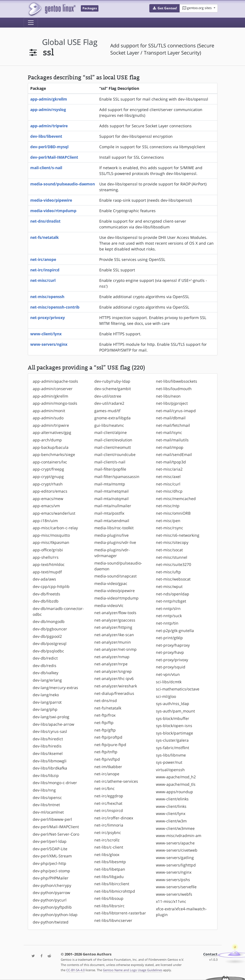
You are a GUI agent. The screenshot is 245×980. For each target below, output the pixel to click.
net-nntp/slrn (168, 608)
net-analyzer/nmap (112, 657)
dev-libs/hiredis (47, 746)
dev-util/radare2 (109, 403)
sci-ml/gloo (166, 696)
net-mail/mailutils (172, 440)
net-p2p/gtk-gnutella (175, 631)
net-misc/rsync (170, 528)
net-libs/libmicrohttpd (115, 891)
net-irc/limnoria (109, 825)
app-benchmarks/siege (54, 454)
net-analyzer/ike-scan (114, 635)
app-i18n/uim (45, 521)
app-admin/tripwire (49, 126)
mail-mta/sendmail (112, 521)
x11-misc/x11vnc (171, 901)
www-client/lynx (46, 334)
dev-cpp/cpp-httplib (51, 586)
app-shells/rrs (46, 557)
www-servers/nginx (49, 344)
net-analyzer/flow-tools (115, 613)
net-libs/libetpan (110, 869)
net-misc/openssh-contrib (55, 307)
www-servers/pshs (173, 880)
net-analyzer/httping (113, 627)
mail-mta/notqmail (112, 499)
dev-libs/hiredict (48, 739)
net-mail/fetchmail (173, 425)
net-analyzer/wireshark (116, 686)
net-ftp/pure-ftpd (110, 745)
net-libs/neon (168, 396)
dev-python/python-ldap (55, 915)
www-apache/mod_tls (176, 784)
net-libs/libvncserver (113, 920)
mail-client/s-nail (46, 168)
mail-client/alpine (111, 432)
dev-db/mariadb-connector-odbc (58, 611)
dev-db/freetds (46, 594)
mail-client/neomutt (113, 447)
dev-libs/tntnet (46, 805)
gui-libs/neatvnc (109, 425)
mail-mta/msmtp (110, 484)
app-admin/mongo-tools (55, 403)
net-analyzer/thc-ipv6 (114, 678)
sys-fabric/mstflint (173, 748)
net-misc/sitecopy (172, 542)
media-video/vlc (109, 605)
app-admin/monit (49, 411)
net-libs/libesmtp (110, 862)
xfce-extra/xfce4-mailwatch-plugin (181, 912)
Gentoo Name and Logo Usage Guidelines (133, 970)
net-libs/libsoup (109, 898)
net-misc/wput (169, 586)
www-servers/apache (175, 843)
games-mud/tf (107, 411)
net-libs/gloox (107, 855)
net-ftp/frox (105, 715)
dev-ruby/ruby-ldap (112, 381)
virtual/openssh (170, 770)
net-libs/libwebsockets (177, 381)
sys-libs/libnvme (171, 755)
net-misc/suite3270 (174, 564)
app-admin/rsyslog (48, 110)
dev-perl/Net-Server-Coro (56, 834)
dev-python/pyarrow (51, 893)
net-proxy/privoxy (48, 318)
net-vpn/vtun (168, 674)
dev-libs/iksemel (48, 753)
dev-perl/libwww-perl (52, 819)
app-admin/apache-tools (55, 381)
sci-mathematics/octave (178, 689)
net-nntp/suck (169, 616)
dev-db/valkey (46, 673)
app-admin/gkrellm (49, 99)
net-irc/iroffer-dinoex (114, 818)
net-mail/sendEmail (174, 454)
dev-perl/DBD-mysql (49, 147)
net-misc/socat (169, 550)
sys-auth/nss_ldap (173, 704)
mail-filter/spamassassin (117, 476)
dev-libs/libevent (46, 136)
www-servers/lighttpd (176, 865)
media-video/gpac (111, 583)
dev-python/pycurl (50, 900)
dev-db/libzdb (46, 601)
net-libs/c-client (109, 847)
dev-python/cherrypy (52, 885)
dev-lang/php (45, 709)
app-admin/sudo (48, 418)
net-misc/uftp (168, 572)
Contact (210, 954)
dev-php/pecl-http (49, 863)
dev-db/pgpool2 (47, 636)
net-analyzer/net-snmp (115, 649)
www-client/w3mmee (175, 828)
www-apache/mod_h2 (176, 777)
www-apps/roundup (174, 792)
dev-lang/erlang (47, 680)
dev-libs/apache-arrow (53, 724)
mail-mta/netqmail (112, 491)
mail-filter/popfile (110, 469)
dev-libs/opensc (47, 797)
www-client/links (171, 806)
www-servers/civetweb (177, 850)
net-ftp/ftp (104, 723)
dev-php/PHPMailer (51, 878)
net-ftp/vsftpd (107, 759)
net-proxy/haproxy (173, 645)
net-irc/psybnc (108, 832)
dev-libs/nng (44, 790)
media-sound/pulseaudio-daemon (63, 184)
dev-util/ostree (108, 396)
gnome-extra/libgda (112, 418)
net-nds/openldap (173, 594)
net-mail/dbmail (171, 418)
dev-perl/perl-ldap (50, 841)
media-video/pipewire (51, 200)
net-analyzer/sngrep (113, 671)
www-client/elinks (172, 799)
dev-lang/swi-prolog (51, 717)
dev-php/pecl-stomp (51, 871)
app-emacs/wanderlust (54, 513)
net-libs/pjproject (172, 403)
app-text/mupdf (47, 572)
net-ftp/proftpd (108, 737)
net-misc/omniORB (173, 513)
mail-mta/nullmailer (113, 506)
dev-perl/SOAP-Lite (50, 849)
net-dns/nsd (106, 700)
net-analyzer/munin (113, 642)
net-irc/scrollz (107, 840)
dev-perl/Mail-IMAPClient (54, 157)
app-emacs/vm (46, 506)
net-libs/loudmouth (174, 389)
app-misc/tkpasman (51, 542)
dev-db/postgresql (50, 643)
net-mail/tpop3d (171, 462)
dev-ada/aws (44, 579)
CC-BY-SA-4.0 (75, 970)
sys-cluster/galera (172, 740)
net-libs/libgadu (109, 877)
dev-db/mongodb (49, 621)
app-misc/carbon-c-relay (55, 528)
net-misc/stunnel (172, 557)
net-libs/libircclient (112, 884)
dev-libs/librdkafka (50, 768)
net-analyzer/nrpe (111, 664)
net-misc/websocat (173, 579)
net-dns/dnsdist (45, 221)
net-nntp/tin (167, 623)
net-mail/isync (169, 432)
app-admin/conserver (53, 389)
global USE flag (70, 42)
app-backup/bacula (51, 447)
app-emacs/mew (48, 499)
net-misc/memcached (176, 499)
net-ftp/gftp (105, 730)
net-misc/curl (43, 280)
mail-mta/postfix (109, 513)
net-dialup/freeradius (114, 693)
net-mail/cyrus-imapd (176, 411)
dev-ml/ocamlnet (48, 812)
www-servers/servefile (176, 887)
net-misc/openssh (47, 297)
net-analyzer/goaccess (115, 620)
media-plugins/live (112, 535)
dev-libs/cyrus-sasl (50, 731)
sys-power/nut (169, 762)
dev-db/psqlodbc (48, 651)
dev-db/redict (45, 658)
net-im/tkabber (108, 767)
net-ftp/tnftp (106, 752)
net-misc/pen (168, 521)
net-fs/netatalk (45, 237)
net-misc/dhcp (169, 491)
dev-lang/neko (46, 695)
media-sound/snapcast (115, 576)
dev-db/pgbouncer (50, 629)
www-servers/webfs (174, 894)
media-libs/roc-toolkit (114, 528)
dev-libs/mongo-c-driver (55, 783)
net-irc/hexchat (108, 803)
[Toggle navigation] (31, 23)
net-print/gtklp (169, 638)
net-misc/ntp (168, 506)
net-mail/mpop (170, 447)
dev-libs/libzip (46, 775)
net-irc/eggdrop (109, 796)
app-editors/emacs (50, 491)
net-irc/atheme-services (116, 781)
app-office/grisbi (48, 550)
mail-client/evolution (113, 440)
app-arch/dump (47, 440)
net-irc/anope (43, 259)
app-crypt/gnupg (48, 476)
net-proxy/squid (171, 667)
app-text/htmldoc (49, 564)
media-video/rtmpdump (53, 211)
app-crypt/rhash (48, 484)
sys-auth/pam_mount (175, 711)
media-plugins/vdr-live (115, 542)
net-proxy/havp (170, 652)
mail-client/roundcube (115, 454)
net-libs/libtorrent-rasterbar (120, 913)
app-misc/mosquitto (51, 535)
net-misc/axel (168, 476)
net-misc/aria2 (169, 469)
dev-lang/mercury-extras (55, 688)
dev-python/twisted (51, 922)
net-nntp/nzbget (171, 601)
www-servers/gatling (175, 858)
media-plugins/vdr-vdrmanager (112, 553)
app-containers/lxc (50, 462)
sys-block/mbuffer (173, 718)
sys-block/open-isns (174, 726)
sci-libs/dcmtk (169, 682)
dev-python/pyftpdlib (52, 907)
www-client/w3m (171, 821)
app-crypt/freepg (48, 469)
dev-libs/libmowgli (50, 761)
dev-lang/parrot (47, 702)
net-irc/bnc (104, 788)
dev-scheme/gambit (113, 389)
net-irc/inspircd (45, 270)
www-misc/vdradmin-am (179, 835)
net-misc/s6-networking (178, 535)
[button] (165, 8)
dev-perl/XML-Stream (52, 856)
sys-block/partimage (174, 733)
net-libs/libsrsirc (109, 906)
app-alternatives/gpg (52, 432)
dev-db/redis (45, 666)
